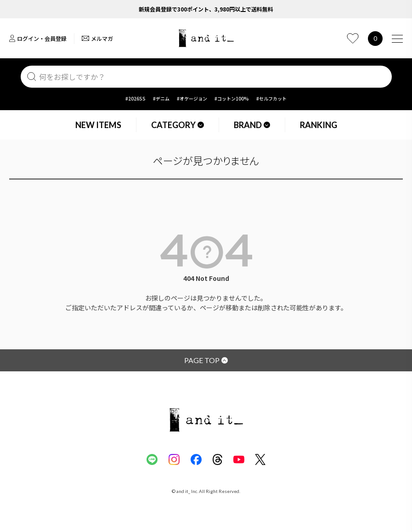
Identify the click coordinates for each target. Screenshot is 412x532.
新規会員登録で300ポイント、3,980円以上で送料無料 (206, 9)
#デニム (161, 98)
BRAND (252, 125)
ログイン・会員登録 (38, 38)
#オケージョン (192, 98)
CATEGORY (178, 125)
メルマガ (97, 38)
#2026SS (135, 98)
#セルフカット (271, 98)
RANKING (319, 125)
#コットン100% (232, 98)
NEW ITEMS (98, 125)
